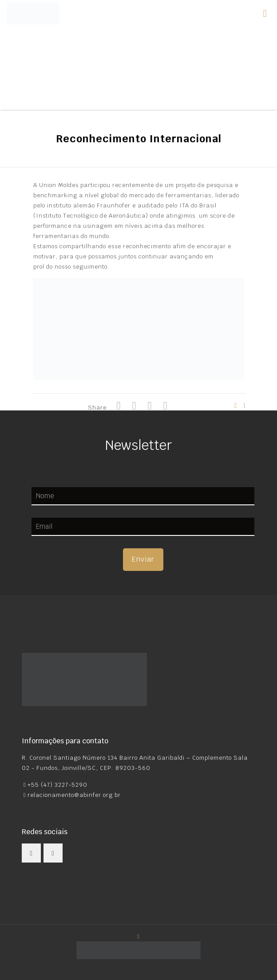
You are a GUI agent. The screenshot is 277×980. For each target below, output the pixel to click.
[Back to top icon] (139, 936)
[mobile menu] (265, 13)
